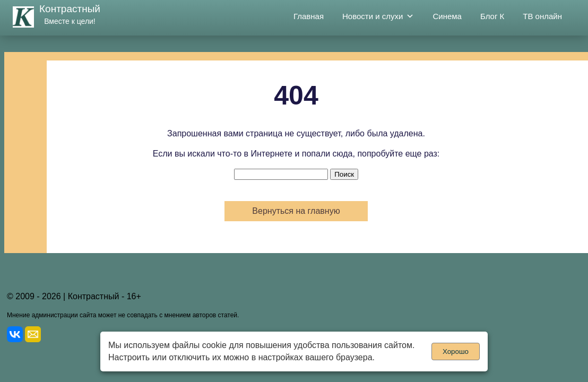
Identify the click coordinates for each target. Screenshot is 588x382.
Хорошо (456, 351)
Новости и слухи (378, 16)
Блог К (492, 16)
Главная (309, 16)
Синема (447, 16)
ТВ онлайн (542, 16)
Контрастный (70, 9)
